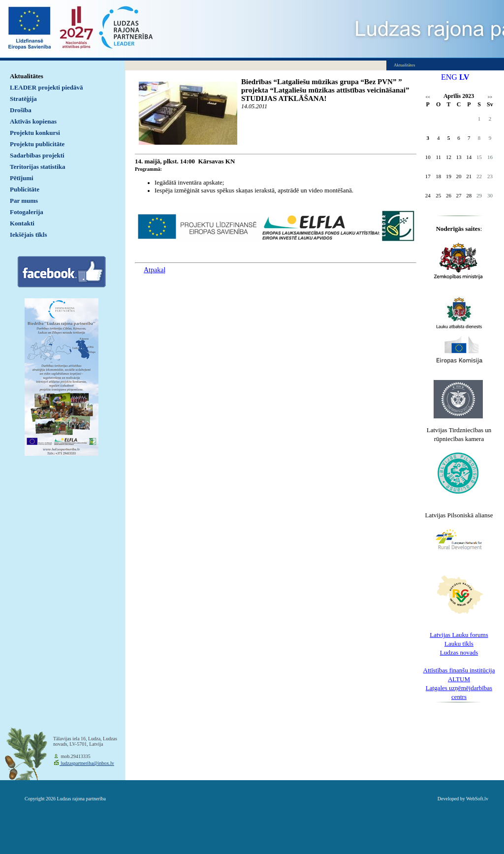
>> (490, 97)
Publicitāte (25, 189)
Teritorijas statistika (38, 167)
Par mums (24, 201)
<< (428, 97)
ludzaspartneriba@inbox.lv (87, 763)
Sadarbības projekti (37, 155)
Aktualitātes (27, 76)
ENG (449, 77)
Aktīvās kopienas (33, 121)
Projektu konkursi (35, 133)
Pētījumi (22, 178)
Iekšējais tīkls (28, 235)
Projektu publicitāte (37, 144)
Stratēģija (23, 99)
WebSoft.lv (477, 799)
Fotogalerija (27, 212)
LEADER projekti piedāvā (47, 87)
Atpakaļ (155, 270)
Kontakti (22, 223)
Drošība (21, 110)
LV (464, 77)
